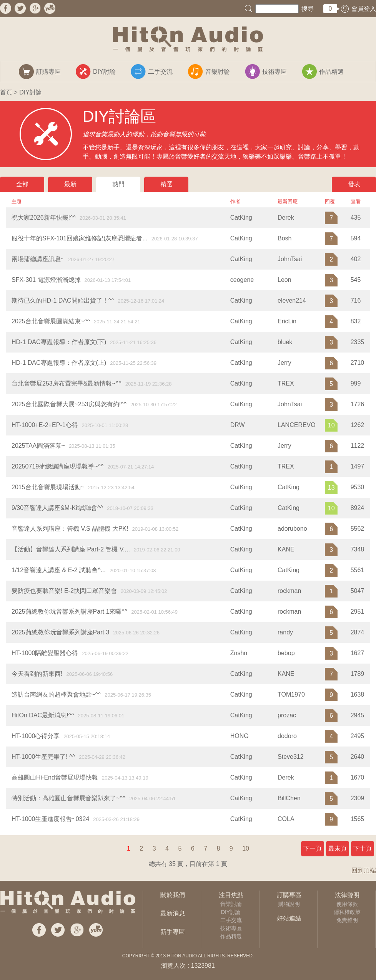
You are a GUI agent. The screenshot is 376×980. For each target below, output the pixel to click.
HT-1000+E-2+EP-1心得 (45, 425)
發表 (354, 184)
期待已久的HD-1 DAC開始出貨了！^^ (63, 300)
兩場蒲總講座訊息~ (38, 259)
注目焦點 (231, 895)
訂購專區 (289, 895)
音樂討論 (231, 904)
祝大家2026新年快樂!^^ (44, 218)
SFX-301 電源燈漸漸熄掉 (46, 280)
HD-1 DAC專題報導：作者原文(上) (59, 363)
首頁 (6, 92)
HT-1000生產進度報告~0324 (50, 819)
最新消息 (173, 913)
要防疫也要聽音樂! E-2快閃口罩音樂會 (64, 591)
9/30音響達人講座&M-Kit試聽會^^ (57, 508)
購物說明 (289, 904)
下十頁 (363, 848)
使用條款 (347, 904)
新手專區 (173, 932)
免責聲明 (347, 920)
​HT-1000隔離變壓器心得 (45, 653)
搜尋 (308, 9)
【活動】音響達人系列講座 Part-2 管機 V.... (71, 549)
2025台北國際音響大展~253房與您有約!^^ (69, 404)
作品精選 (231, 936)
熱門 (118, 184)
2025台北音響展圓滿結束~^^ (51, 321)
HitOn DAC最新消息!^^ (43, 715)
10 (246, 848)
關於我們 (173, 895)
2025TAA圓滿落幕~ (38, 446)
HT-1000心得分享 (36, 736)
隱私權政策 (347, 912)
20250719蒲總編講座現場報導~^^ (58, 466)
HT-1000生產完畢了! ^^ (43, 757)
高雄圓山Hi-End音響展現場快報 (55, 777)
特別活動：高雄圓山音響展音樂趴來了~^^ (68, 798)
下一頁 (313, 848)
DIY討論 (231, 912)
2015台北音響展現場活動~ (48, 487)
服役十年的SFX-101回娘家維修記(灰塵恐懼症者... (80, 238)
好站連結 (289, 918)
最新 (70, 184)
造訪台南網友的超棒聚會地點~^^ (56, 694)
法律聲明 (347, 895)
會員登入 (364, 9)
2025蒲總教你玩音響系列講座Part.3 (60, 632)
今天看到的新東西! (37, 674)
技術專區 (231, 928)
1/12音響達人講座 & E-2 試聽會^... (59, 570)
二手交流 (231, 920)
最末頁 (338, 848)
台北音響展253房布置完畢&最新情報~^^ (67, 383)
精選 (166, 184)
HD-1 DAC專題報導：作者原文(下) (59, 342)
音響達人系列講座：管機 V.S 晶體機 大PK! (70, 529)
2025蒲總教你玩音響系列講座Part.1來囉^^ (69, 612)
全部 (22, 184)
